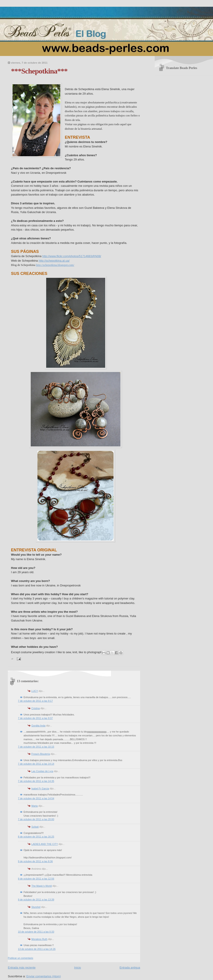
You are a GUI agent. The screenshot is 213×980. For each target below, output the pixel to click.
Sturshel (36, 907)
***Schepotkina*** (39, 71)
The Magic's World (42, 886)
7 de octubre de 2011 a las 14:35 (36, 781)
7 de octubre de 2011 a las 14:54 (36, 798)
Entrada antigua (130, 968)
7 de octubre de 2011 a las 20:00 (36, 819)
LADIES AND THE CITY (45, 844)
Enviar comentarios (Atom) (43, 976)
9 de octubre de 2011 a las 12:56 (36, 879)
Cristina (36, 708)
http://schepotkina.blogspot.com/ (55, 265)
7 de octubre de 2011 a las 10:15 (36, 747)
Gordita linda (38, 726)
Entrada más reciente (22, 968)
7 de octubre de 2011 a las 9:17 (35, 701)
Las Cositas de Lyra (42, 771)
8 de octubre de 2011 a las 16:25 (36, 837)
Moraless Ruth (39, 939)
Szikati (35, 827)
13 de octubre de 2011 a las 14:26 (37, 949)
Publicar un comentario (21, 958)
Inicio (78, 968)
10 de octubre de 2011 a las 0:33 (36, 932)
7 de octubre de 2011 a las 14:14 (36, 764)
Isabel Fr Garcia (40, 788)
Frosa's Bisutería (41, 754)
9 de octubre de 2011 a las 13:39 (36, 900)
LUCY (35, 691)
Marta (35, 806)
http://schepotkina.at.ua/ (54, 261)
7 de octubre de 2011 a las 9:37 (35, 718)
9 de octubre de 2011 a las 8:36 (35, 861)
